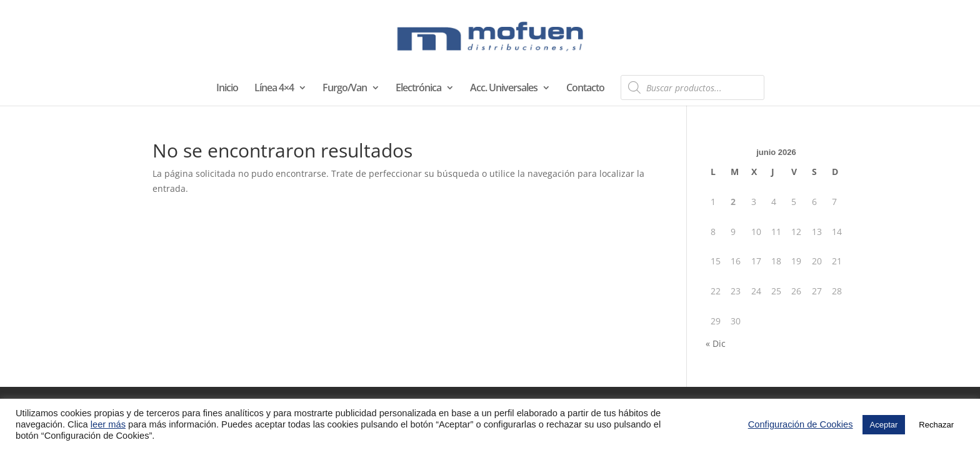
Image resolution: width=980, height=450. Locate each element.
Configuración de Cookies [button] (801, 424)
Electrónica (418, 89)
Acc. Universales (504, 89)
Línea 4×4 (274, 89)
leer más (108, 424)
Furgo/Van (345, 89)
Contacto (585, 89)
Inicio (227, 89)
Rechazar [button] (936, 425)
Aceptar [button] (884, 425)
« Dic (716, 343)
